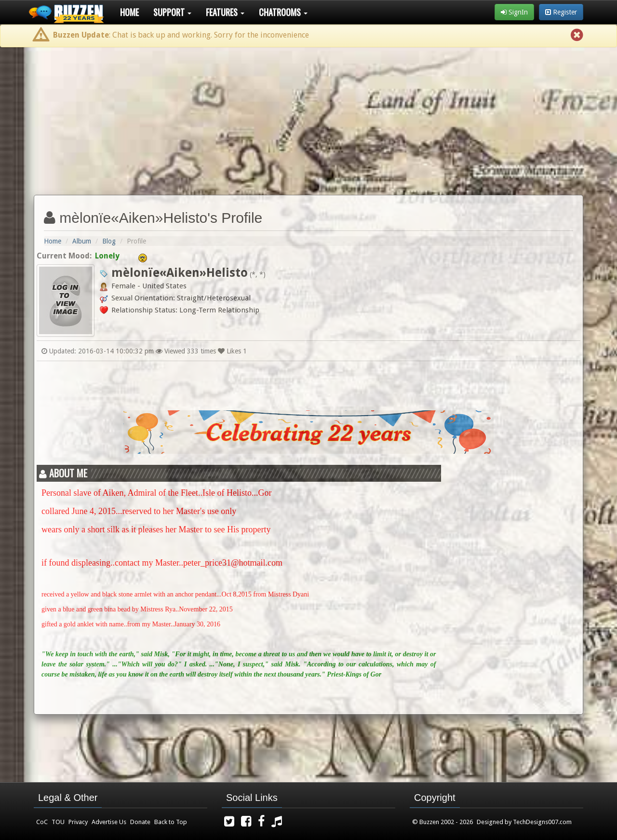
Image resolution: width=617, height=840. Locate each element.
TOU (58, 822)
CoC (42, 822)
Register (561, 12)
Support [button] (172, 12)
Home (129, 12)
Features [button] (225, 12)
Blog (109, 241)
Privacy (78, 822)
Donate (140, 822)
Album (82, 241)
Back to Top (171, 822)
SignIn (514, 12)
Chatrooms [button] (283, 12)
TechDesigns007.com (542, 822)
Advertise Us (109, 822)
